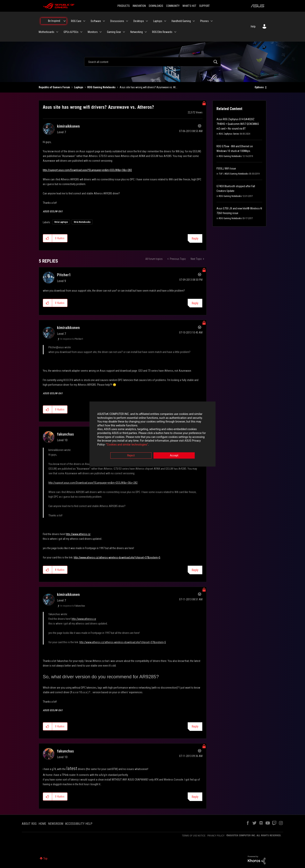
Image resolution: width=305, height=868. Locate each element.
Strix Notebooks (82, 222)
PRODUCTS (124, 6)
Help (253, 26)
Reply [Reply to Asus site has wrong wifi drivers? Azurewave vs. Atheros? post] (195, 239)
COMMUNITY (173, 6)
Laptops (79, 87)
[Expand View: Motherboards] (57, 32)
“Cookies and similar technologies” (127, 445)
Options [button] (259, 87)
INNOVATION (139, 6)
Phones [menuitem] (204, 21)
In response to (72, 339)
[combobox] (152, 62)
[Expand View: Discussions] (127, 21)
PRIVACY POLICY (216, 836)
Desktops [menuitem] (139, 21)
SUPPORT (204, 6)
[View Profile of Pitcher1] (64, 275)
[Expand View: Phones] (212, 21)
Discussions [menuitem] (117, 21)
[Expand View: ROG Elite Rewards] (175, 32)
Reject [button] (131, 456)
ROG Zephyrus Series (229, 134)
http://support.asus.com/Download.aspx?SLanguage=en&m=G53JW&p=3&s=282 (87, 170)
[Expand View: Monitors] (101, 32)
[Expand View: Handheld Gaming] (194, 21)
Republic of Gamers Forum (54, 87)
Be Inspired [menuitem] (54, 21)
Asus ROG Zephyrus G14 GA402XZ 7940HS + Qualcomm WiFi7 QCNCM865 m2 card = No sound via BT (238, 124)
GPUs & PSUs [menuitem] (71, 32)
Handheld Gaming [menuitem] (181, 21)
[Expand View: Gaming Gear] (124, 32)
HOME (42, 824)
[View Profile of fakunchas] (65, 434)
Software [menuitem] (96, 21)
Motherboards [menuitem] (46, 32)
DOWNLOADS (156, 6)
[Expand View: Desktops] (147, 21)
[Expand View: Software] (104, 21)
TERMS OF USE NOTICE (194, 836)
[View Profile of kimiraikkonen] (68, 126)
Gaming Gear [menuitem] (114, 32)
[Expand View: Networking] (146, 32)
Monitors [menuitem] (93, 32)
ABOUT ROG (29, 824)
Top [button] (45, 858)
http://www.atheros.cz (78, 534)
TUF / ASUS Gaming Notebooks (234, 174)
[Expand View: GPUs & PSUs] (81, 32)
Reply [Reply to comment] (195, 303)
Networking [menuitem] (137, 32)
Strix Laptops (61, 222)
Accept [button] (174, 456)
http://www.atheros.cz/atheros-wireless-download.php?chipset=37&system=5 (117, 557)
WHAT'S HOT (189, 6)
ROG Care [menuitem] (76, 21)
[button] (48, 238)
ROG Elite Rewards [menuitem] (162, 32)
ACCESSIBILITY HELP (79, 824)
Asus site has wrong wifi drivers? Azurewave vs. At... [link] (149, 87)
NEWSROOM (56, 824)
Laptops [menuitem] (158, 21)
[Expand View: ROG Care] (84, 21)
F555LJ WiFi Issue (226, 168)
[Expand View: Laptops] (165, 21)
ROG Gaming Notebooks (101, 87)
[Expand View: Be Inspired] (65, 21)
